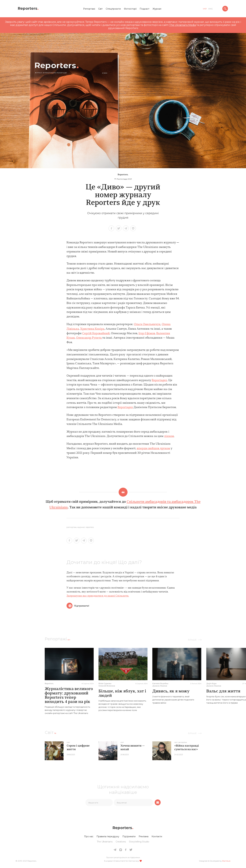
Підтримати (129, 836)
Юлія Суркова (105, 684)
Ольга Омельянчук (147, 324)
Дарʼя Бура (211, 684)
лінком (169, 436)
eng (211, 9)
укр (205, 9)
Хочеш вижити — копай (133, 748)
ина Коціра (97, 329)
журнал (81, 527)
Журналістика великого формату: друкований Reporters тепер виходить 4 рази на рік (69, 695)
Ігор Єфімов (147, 334)
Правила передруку (108, 836)
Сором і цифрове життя (78, 748)
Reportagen (159, 380)
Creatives (121, 842)
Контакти (157, 836)
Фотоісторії (130, 9)
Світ (100, 9)
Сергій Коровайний (96, 334)
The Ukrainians (105, 842)
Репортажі (89, 9)
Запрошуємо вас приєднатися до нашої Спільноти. (98, 596)
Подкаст (144, 9)
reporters (90, 527)
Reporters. (123, 175)
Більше (192, 640)
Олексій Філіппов (107, 686)
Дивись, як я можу (171, 691)
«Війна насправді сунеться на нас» (187, 748)
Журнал (157, 9)
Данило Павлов (160, 686)
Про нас (89, 836)
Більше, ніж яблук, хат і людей (122, 694)
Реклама (144, 836)
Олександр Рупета (89, 338)
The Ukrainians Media (182, 25)
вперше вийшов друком (153, 449)
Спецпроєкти (113, 9)
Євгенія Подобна (160, 684)
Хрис (84, 329)
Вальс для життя (223, 691)
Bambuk (226, 861)
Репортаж (72, 527)
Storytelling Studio (139, 842)
